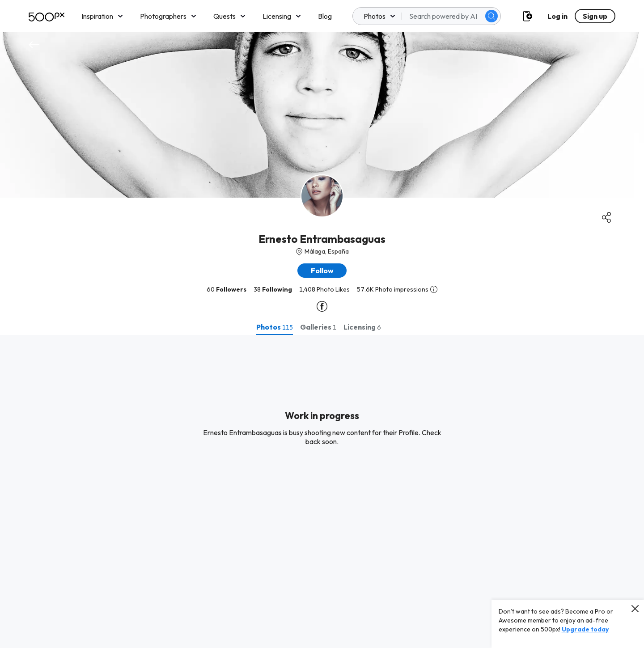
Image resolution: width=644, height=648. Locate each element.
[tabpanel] (322, 491)
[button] (322, 271)
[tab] (275, 327)
